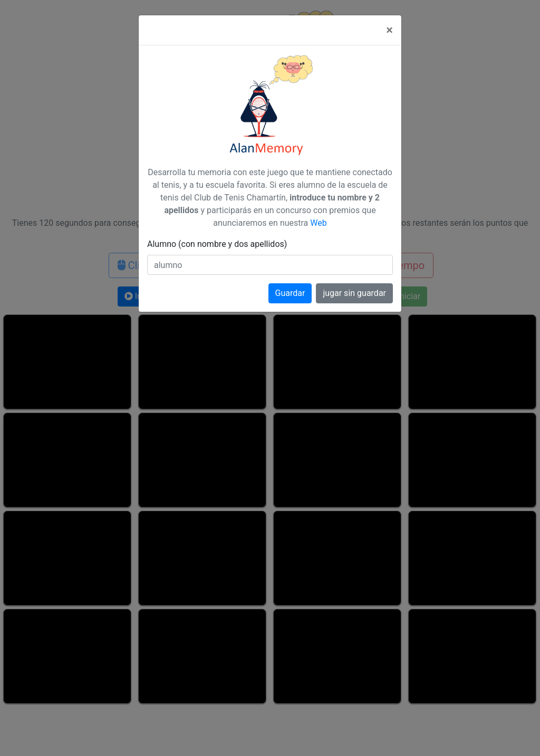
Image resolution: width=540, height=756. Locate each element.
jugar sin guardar (354, 293)
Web (318, 223)
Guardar (290, 293)
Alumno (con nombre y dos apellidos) (217, 244)
